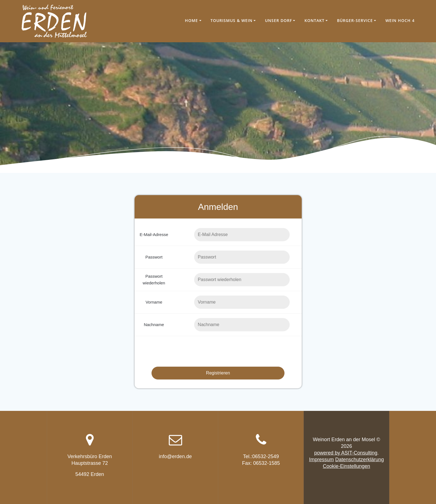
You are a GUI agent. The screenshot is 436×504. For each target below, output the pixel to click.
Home (191, 20)
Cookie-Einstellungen (346, 466)
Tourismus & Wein (231, 20)
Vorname (154, 302)
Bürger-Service (355, 20)
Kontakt (314, 20)
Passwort (154, 257)
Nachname (154, 325)
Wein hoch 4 (400, 20)
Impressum (321, 460)
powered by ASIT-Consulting (346, 453)
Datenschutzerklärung (359, 460)
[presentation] (218, 351)
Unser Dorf (278, 20)
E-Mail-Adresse (154, 234)
